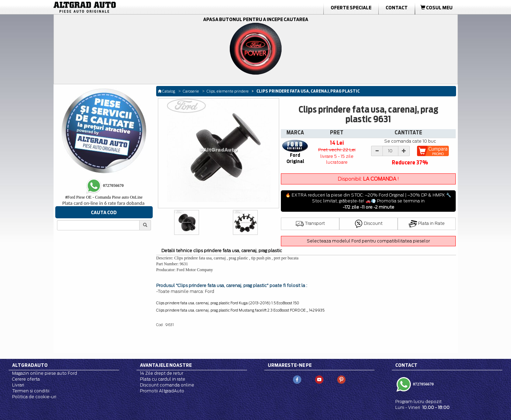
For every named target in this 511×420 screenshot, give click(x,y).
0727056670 (423, 384)
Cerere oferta (26, 379)
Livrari (18, 385)
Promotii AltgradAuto (162, 391)
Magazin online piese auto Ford (45, 373)
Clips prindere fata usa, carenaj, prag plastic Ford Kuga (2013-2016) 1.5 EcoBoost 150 (228, 303)
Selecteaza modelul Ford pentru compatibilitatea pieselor (368, 241)
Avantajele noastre (166, 365)
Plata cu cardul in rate (163, 379)
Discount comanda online (167, 385)
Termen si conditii (31, 391)
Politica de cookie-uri (34, 397)
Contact (397, 8)
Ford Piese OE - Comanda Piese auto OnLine (104, 197)
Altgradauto (30, 365)
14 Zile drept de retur (162, 373)
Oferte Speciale (351, 8)
